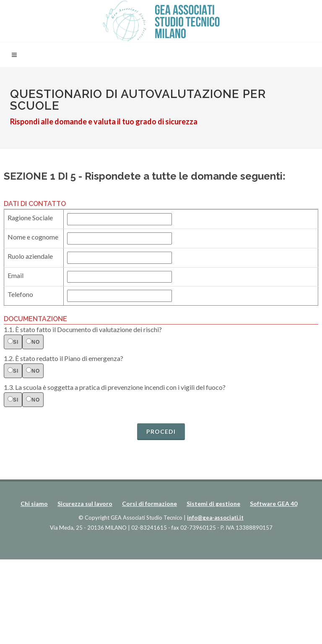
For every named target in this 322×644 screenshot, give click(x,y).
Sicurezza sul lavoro (85, 504)
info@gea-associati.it (215, 518)
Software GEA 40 (274, 504)
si (13, 342)
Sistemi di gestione (213, 504)
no (33, 342)
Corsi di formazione (149, 504)
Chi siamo (34, 504)
